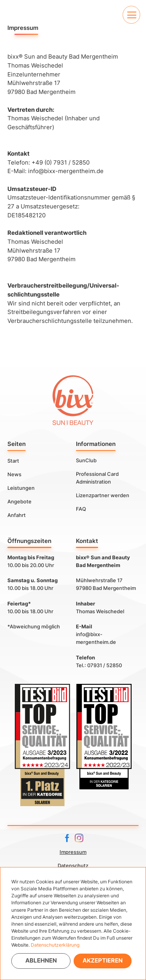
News (14, 474)
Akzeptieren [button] (103, 960)
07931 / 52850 (105, 665)
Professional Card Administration (97, 478)
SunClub (86, 460)
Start (13, 460)
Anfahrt (17, 515)
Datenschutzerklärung (55, 945)
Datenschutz (73, 866)
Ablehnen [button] (41, 960)
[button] (131, 15)
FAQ (81, 509)
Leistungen (21, 487)
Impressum (73, 852)
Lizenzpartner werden (103, 495)
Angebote (19, 501)
